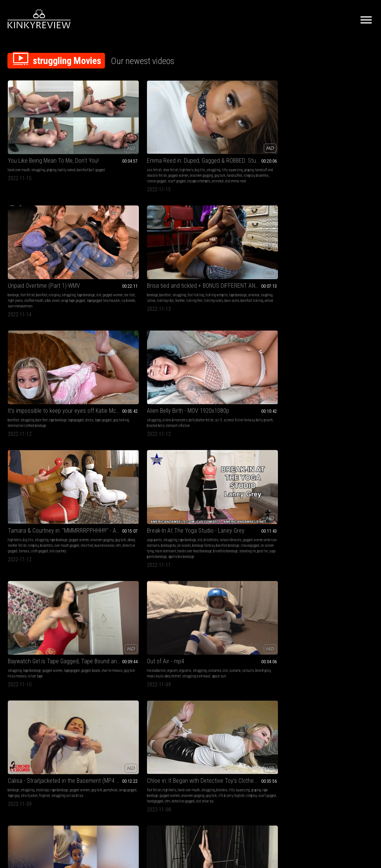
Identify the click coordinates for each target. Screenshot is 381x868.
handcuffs (341, 567)
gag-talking (359, 139)
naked (12, 139)
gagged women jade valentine (267, 356)
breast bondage (254, 584)
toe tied (163, 145)
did (194, 139)
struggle (55, 473)
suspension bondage (31, 689)
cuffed (98, 672)
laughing (238, 145)
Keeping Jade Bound (256, 347)
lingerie (312, 356)
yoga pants (165, 239)
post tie (181, 273)
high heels (122, 134)
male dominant (210, 261)
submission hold (340, 467)
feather (278, 145)
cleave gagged (106, 156)
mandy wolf (54, 689)
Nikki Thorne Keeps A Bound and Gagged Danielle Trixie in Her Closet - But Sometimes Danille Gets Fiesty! (116, 558)
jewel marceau (358, 478)
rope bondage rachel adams (126, 473)
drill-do (163, 484)
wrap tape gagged (169, 151)
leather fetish (100, 250)
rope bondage (264, 139)
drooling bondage (26, 484)
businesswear (127, 256)
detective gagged (94, 261)
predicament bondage (35, 467)
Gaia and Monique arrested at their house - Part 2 (191, 658)
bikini (290, 567)
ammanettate (186, 684)
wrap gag (195, 367)
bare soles (267, 151)
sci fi (21, 245)
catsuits (347, 245)
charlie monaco (280, 245)
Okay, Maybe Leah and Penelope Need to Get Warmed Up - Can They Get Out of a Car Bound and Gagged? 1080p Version (340, 347)
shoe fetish (106, 134)
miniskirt (136, 672)
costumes (313, 245)
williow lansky (208, 484)
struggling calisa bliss (24, 373)
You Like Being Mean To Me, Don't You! (41, 125)
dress (328, 139)
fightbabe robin (316, 478)
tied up (175, 467)
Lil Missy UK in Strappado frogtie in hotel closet (41, 452)
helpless (209, 367)
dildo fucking (190, 467)
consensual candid (38, 684)
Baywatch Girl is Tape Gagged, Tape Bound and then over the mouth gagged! (265, 230)
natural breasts (184, 245)
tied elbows (205, 473)
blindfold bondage (205, 267)
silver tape (266, 250)
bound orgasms (168, 473)
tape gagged (276, 467)
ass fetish (90, 134)
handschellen (167, 684)
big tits (136, 134)
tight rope (206, 373)
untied (248, 156)
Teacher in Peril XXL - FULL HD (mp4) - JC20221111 (116, 658)
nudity (62, 134)
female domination (96, 461)
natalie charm (278, 589)
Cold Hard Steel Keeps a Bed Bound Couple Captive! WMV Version (340, 558)
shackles (194, 672)
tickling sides (248, 151)
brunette (163, 356)
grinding (356, 473)
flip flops (342, 367)
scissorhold (361, 467)
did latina (191, 373)
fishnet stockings (49, 678)
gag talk (100, 151)
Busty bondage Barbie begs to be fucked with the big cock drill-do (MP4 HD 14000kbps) (191, 452)
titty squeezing (108, 139)
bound (264, 245)
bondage (163, 134)
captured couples (352, 584)
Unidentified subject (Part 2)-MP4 (265, 452)
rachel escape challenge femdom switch (116, 452)
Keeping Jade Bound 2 (333, 658)
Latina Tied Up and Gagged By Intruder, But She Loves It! (191, 347)
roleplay (129, 151)
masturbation (316, 239)
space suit (314, 256)
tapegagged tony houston (200, 151)
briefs (334, 578)
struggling (38, 134)
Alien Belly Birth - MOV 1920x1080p (41, 230)
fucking (87, 667)
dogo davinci (330, 584)
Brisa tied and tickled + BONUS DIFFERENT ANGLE (265, 125)
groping (51, 134)
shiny (204, 467)
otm (140, 256)
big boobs (198, 362)
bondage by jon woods (200, 250)
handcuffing (191, 678)
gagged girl (187, 473)
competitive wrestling (322, 473)
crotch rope (248, 573)
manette (176, 678)
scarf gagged (127, 156)
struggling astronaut (356, 250)
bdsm (161, 461)
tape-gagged (342, 139)
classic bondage (24, 672)
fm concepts (348, 578)
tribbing (343, 473)
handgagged (102, 378)
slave (87, 678)
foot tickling (281, 134)
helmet (336, 250)
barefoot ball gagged (31, 139)
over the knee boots (254, 589)
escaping (100, 473)
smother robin (337, 478)
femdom (116, 461)
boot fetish (264, 573)
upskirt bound (17, 584)
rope (46, 473)
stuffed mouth (195, 145)
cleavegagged (167, 261)
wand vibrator (190, 478)
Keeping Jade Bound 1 (258, 658)
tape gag (25, 367)
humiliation (339, 356)
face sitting (326, 461)
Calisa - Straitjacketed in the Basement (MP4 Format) (41, 347)
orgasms (345, 239)
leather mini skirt (255, 478)
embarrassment (318, 362)
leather (87, 672)
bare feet (340, 134)
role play (204, 134)
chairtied (109, 256)
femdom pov (137, 467)
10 (257, 738)
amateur (280, 139)
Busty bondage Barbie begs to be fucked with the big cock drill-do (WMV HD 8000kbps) (41, 558)
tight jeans (177, 145)
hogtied (116, 373)
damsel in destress (49, 478)
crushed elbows (168, 478)
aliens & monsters (36, 239)
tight (168, 373)
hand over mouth (19, 134)
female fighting (317, 467)
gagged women (120, 145)
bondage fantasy (169, 256)
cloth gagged (128, 261)
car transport (253, 484)
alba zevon (214, 145)
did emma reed (121, 162)
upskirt (214, 467)
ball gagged (209, 478)
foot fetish (177, 134)
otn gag (177, 373)
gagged (254, 245)
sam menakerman (180, 156)
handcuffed (115, 151)
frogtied (56, 367)
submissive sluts (116, 672)
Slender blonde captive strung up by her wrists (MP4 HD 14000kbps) (41, 658)
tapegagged (314, 139)
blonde (12, 461)
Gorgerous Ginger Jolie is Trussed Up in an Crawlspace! (191, 558)
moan (310, 250)
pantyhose (49, 362)
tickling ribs (263, 145)
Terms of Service (167, 785)
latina (249, 145)
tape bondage (182, 139)
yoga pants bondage (201, 273)
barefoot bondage (193, 256)
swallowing (27, 461)
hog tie (324, 578)
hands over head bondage (175, 267)
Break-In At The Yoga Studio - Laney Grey (191, 230)
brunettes (89, 156)
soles (174, 667)
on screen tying (47, 672)
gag (172, 367)
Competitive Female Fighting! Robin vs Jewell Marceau (340, 452)
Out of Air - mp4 (325, 230)
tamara (112, 261)
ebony (86, 250)
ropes (116, 678)
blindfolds (165, 245)
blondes (103, 362)
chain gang (204, 684)
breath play (362, 245)
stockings (42, 356)
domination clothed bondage (326, 145)
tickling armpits (243, 139)
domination (314, 367)
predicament (16, 478)
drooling (42, 461)
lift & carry (103, 373)
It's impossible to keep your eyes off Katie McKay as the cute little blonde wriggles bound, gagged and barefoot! (340, 125)
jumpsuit (208, 672)
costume (334, 245)
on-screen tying (188, 261)
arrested (103, 162)
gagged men (322, 573)
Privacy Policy (218, 785)
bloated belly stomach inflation (40, 250)
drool (30, 478)
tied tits (271, 584)
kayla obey (323, 250)
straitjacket (40, 367)
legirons (206, 678)
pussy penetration (169, 489)
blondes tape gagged (126, 578)
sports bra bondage (170, 278)
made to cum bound (183, 484)
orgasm (332, 239)
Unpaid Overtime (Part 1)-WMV (191, 125)
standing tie (166, 273)
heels (191, 578)
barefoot (191, 134)
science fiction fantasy (41, 245)
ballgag (122, 467)
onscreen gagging (116, 245)
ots (271, 478)
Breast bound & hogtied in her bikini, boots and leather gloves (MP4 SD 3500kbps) (265, 558)
